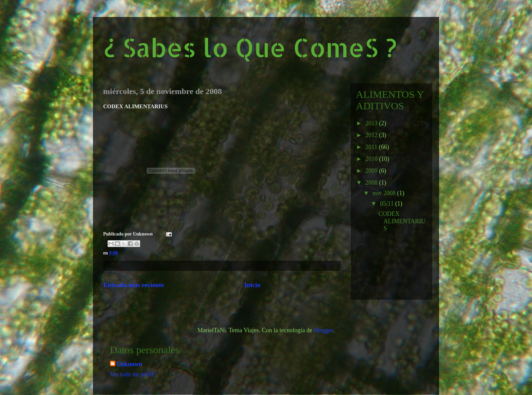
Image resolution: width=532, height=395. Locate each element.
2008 (372, 183)
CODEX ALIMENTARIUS (402, 221)
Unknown (129, 364)
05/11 (388, 204)
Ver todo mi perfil (132, 374)
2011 (372, 147)
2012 (372, 135)
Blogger (324, 330)
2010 (372, 159)
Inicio (252, 285)
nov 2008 (385, 193)
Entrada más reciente (134, 285)
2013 (372, 123)
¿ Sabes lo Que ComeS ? (250, 47)
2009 (372, 171)
